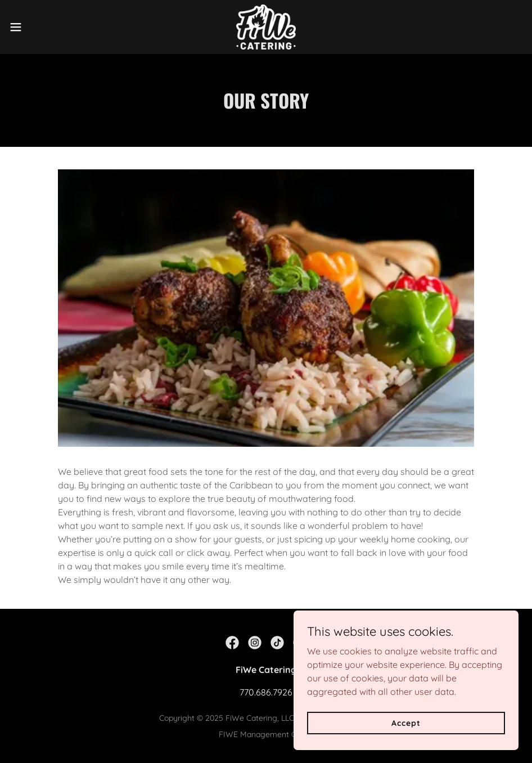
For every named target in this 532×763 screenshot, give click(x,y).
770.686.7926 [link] (266, 692)
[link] (266, 27)
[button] (44, 27)
